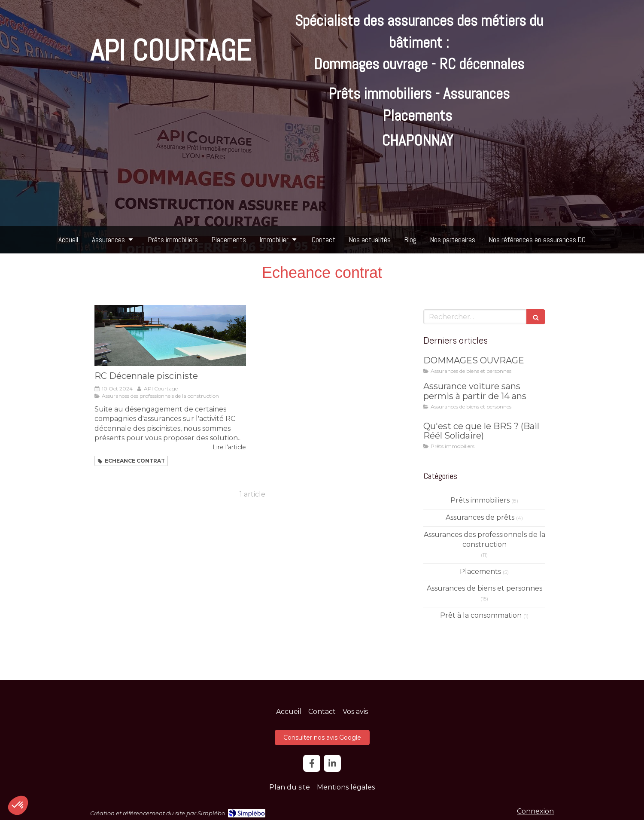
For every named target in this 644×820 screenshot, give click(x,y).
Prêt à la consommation (481, 615)
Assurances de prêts (480, 517)
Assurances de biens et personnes (485, 588)
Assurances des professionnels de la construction (485, 540)
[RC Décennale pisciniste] (170, 335)
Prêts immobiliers (480, 500)
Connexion (535, 811)
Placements (480, 572)
